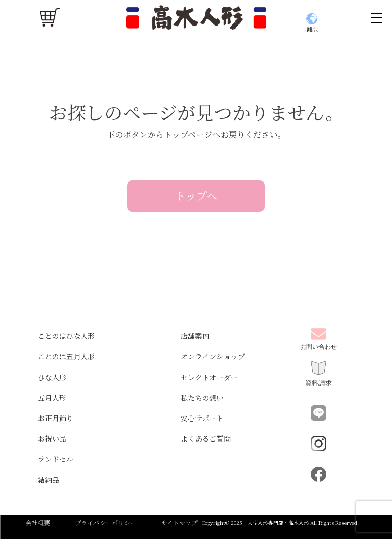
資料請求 (318, 374)
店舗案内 (195, 336)
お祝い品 (52, 438)
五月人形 (52, 398)
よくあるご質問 (206, 438)
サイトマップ (179, 522)
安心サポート (202, 418)
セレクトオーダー (209, 377)
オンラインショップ (213, 356)
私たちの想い (202, 398)
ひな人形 (52, 377)
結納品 (48, 480)
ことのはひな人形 (66, 336)
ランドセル (56, 459)
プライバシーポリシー (106, 522)
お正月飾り (56, 418)
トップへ (196, 195)
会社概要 (38, 522)
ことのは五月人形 (66, 356)
